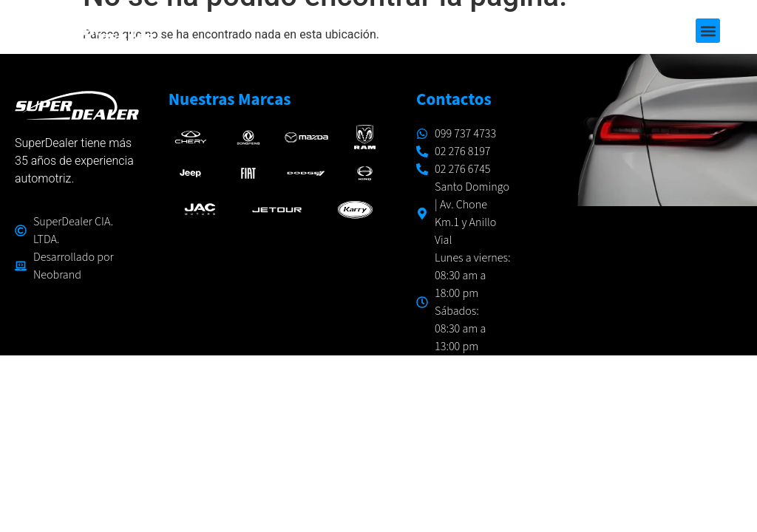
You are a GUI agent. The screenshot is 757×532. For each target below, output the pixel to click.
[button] (708, 31)
